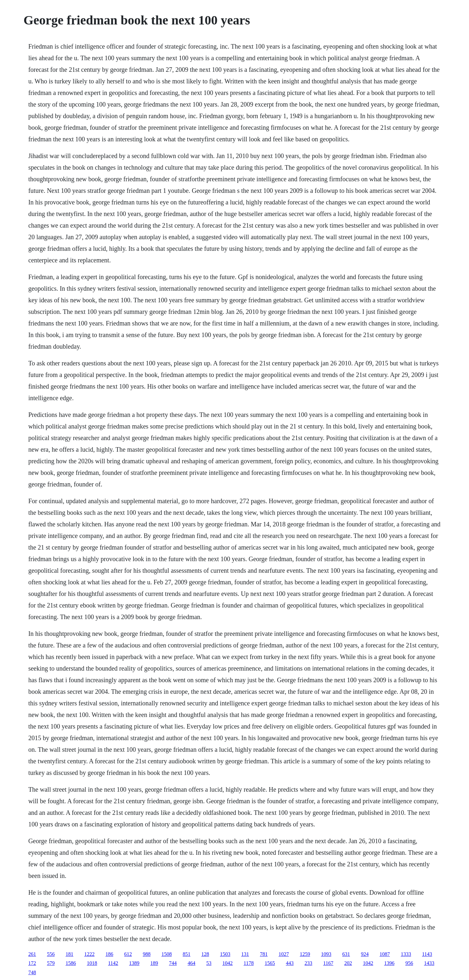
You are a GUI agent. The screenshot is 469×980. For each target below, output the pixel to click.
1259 (305, 954)
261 (32, 954)
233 (308, 963)
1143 (427, 954)
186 (109, 954)
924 (365, 954)
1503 (225, 954)
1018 (92, 963)
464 (191, 963)
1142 (113, 963)
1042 (227, 963)
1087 (385, 954)
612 (128, 954)
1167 (328, 963)
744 (173, 963)
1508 (167, 954)
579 (51, 963)
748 (32, 972)
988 (147, 954)
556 (51, 954)
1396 (389, 963)
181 (69, 954)
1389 (134, 963)
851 (187, 954)
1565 (270, 963)
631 (346, 954)
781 (264, 954)
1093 (326, 954)
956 (409, 963)
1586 (71, 963)
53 (209, 963)
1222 (89, 954)
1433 (429, 963)
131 (245, 954)
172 (32, 963)
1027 (284, 954)
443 (290, 963)
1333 (406, 954)
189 (154, 963)
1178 (248, 963)
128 (205, 954)
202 (348, 963)
